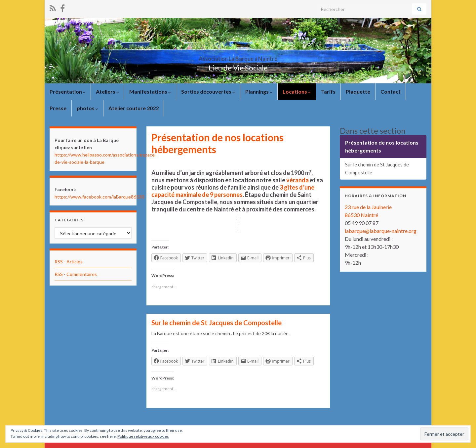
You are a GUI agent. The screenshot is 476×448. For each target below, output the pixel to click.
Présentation (68, 91)
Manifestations (150, 91)
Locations (297, 91)
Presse (58, 108)
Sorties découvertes (208, 91)
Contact (391, 91)
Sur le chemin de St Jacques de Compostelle (217, 323)
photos (87, 108)
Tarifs (328, 91)
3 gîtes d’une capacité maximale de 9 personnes (233, 191)
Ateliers (107, 91)
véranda (297, 180)
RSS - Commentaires (76, 274)
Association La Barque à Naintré (238, 57)
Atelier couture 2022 (134, 108)
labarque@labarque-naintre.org (381, 231)
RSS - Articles (69, 262)
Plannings (259, 91)
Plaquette (358, 91)
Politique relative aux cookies (143, 436)
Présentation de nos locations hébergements (382, 146)
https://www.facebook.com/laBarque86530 (99, 197)
